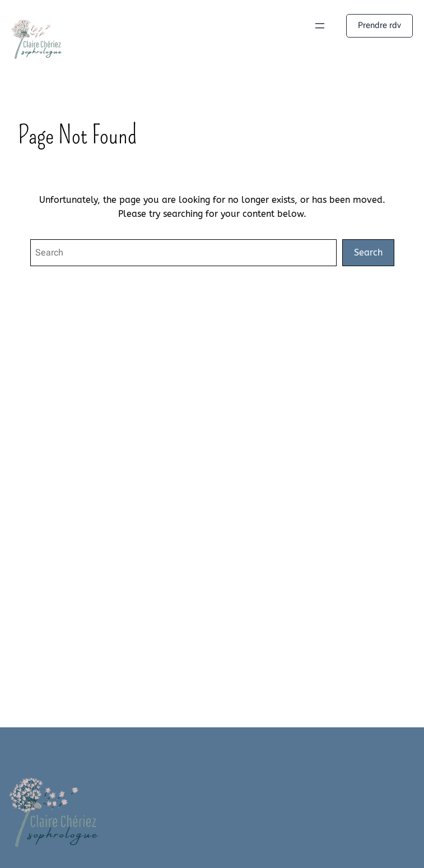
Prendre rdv (379, 25)
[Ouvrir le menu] (320, 26)
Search (368, 252)
